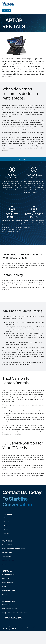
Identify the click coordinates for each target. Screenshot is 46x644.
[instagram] (10, 629)
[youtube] (13, 629)
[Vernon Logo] (8, 3)
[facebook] (3, 629)
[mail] (16, 629)
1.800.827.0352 (12, 618)
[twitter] (6, 629)
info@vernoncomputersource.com (15, 613)
